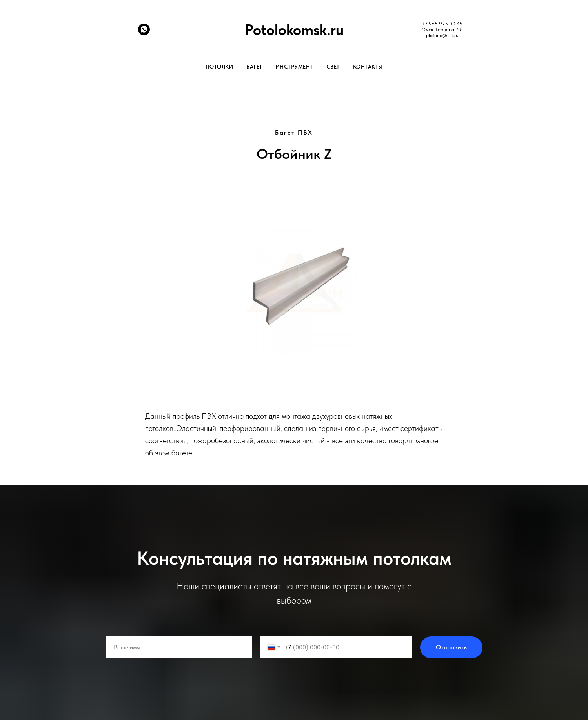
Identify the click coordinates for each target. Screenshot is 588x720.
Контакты (368, 67)
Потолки (219, 67)
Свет (333, 67)
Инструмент (294, 67)
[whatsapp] (144, 33)
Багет (254, 67)
